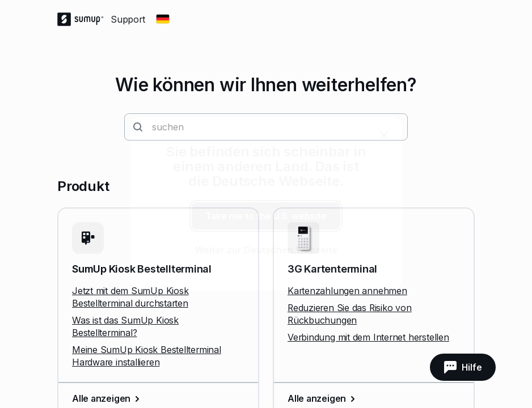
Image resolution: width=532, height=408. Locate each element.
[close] (384, 135)
